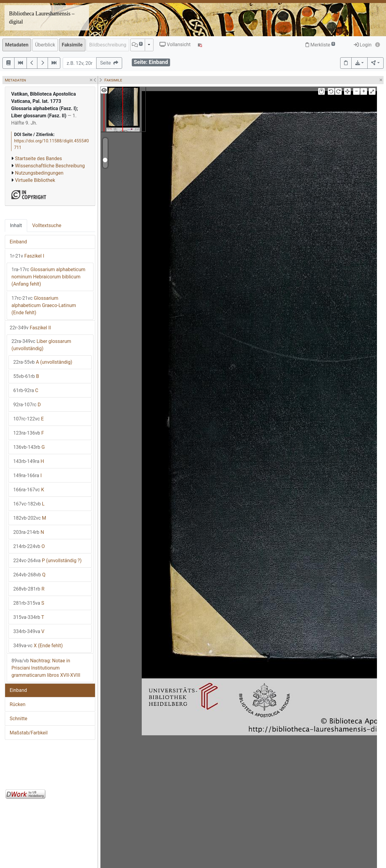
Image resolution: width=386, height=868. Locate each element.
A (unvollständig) (43, 362)
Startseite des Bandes (39, 158)
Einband (18, 242)
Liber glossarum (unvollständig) (41, 345)
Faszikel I (27, 256)
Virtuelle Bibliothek (35, 180)
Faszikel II (30, 328)
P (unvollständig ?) (47, 561)
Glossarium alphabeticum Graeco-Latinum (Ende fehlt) (44, 305)
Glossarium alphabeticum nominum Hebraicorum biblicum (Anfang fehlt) (48, 277)
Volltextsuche (47, 225)
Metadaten (17, 45)
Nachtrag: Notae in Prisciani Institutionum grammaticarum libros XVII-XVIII (46, 668)
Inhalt (16, 225)
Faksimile (72, 45)
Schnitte (18, 719)
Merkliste (320, 45)
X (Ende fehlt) (38, 646)
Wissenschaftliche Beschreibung (50, 166)
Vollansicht (175, 44)
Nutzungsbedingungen (39, 173)
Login (363, 45)
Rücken (17, 704)
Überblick (45, 45)
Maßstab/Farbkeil (29, 733)
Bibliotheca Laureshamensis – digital (42, 18)
